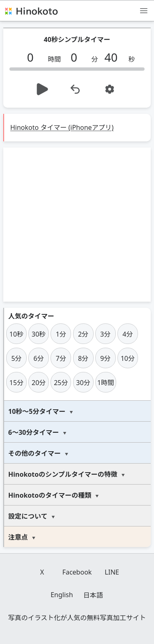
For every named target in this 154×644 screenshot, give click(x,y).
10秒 (16, 334)
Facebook (77, 572)
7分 (61, 358)
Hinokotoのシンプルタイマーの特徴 (63, 474)
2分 (83, 334)
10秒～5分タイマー (37, 411)
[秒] (114, 57)
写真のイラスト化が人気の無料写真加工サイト (77, 618)
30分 (83, 383)
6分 (39, 358)
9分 (105, 358)
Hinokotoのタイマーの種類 (50, 495)
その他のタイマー (34, 453)
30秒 (39, 334)
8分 (83, 358)
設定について (28, 516)
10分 (128, 358)
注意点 (18, 537)
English (62, 595)
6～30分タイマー (33, 432)
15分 (16, 383)
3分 (105, 334)
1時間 (106, 383)
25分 (61, 383)
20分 (39, 383)
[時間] (33, 57)
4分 (128, 334)
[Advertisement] (77, 225)
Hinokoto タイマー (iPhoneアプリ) (62, 127)
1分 (61, 334)
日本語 (93, 595)
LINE (112, 572)
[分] (77, 57)
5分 (16, 358)
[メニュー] (144, 10)
